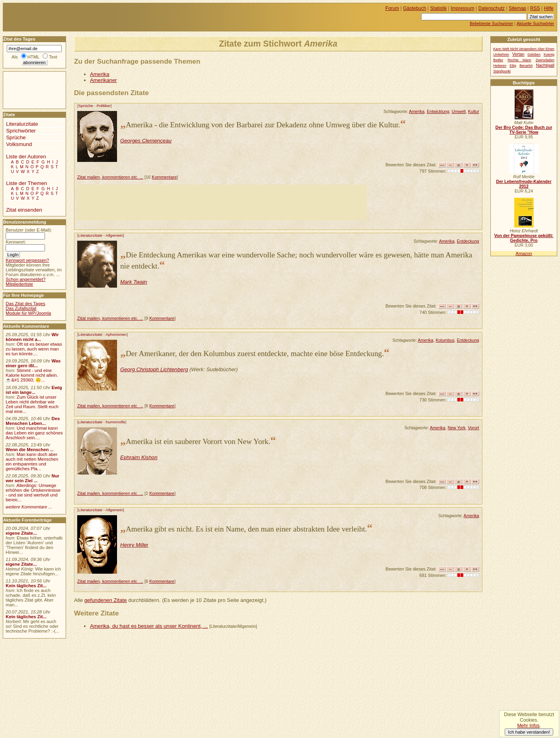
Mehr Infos (528, 726)
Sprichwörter (21, 131)
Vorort (473, 428)
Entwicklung (438, 111)
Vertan (518, 54)
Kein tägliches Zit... (26, 586)
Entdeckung (468, 241)
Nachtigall (545, 65)
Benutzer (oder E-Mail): (29, 230)
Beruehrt (526, 66)
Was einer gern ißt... (33, 363)
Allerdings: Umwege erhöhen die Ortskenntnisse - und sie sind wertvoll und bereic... (33, 493)
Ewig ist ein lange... (34, 390)
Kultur (474, 111)
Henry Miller (134, 545)
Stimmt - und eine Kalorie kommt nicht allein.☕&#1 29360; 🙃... (32, 375)
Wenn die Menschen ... (30, 450)
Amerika (100, 74)
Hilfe (549, 8)
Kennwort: (16, 242)
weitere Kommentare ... (29, 507)
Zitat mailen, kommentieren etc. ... (110, 177)
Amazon (524, 253)
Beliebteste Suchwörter (491, 23)
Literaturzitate (90, 235)
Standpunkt (502, 71)
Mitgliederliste (19, 284)
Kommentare (164, 177)
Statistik (439, 8)
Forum (392, 8)
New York (457, 428)
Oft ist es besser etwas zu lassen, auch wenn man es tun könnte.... (34, 349)
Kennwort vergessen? (27, 260)
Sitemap (517, 8)
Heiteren (500, 66)
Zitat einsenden (24, 210)
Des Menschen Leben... (33, 421)
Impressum (463, 8)
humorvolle (116, 422)
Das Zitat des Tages (25, 304)
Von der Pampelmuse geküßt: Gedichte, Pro (524, 238)
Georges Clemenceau (146, 141)
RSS (535, 8)
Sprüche (86, 106)
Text (53, 57)
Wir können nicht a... (32, 337)
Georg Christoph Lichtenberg (154, 369)
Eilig (513, 66)
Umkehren (501, 55)
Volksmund (19, 144)
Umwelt (459, 111)
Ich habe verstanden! (529, 732)
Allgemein (114, 235)
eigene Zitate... (21, 533)
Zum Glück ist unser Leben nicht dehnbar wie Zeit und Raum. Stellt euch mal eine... (32, 404)
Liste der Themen (26, 183)
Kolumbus (445, 340)
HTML (33, 57)
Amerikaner (103, 80)
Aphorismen (116, 334)
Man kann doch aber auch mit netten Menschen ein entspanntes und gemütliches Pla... (32, 461)
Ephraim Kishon (139, 457)
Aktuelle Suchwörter (535, 23)
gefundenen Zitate (106, 600)
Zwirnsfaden (545, 60)
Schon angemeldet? (25, 279)
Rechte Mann (520, 60)
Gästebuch (415, 8)
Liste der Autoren (26, 157)
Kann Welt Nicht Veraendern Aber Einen (524, 49)
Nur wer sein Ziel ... (32, 478)
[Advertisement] (222, 203)
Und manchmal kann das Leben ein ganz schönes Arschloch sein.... (34, 433)
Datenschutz (492, 8)
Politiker (104, 106)
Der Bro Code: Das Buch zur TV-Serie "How (524, 130)
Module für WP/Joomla (28, 313)
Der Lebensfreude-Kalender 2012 (524, 184)
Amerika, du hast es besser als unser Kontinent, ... (149, 626)
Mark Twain (134, 282)
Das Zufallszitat (21, 308)
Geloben (534, 55)
